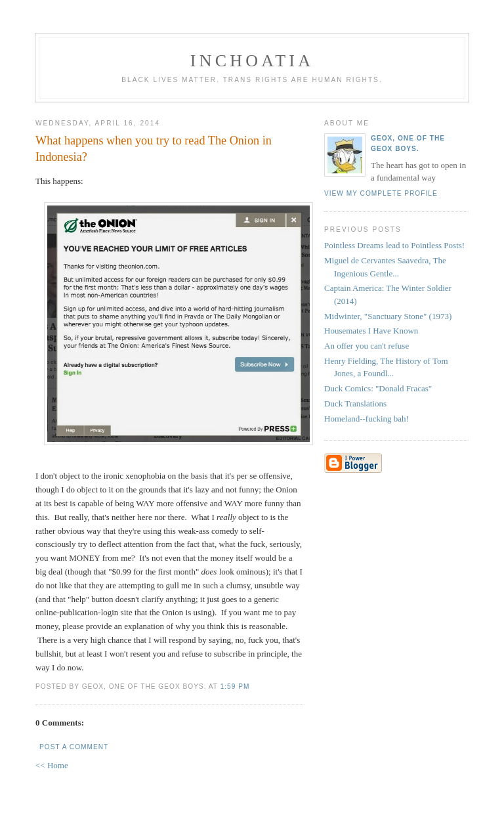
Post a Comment (74, 747)
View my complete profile (381, 193)
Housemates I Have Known (371, 331)
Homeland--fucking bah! (367, 419)
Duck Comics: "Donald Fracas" (378, 388)
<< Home (52, 765)
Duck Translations (355, 403)
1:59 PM (235, 686)
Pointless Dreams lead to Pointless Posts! (394, 245)
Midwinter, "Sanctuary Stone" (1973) (388, 316)
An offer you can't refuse (367, 346)
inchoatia (252, 61)
